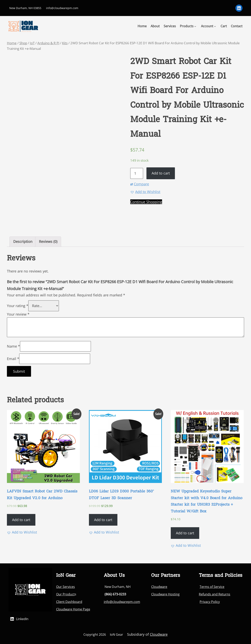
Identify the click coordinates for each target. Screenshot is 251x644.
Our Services (66, 587)
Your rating (18, 306)
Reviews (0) (48, 241)
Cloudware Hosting (165, 594)
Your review (18, 314)
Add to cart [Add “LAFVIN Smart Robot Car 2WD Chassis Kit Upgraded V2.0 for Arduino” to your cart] (21, 520)
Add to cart (161, 173)
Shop (23, 43)
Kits (65, 43)
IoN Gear (117, 635)
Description (23, 241)
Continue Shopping (146, 202)
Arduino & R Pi (48, 43)
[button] (145, 192)
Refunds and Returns (215, 594)
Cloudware (159, 587)
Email (13, 359)
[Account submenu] (215, 26)
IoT (32, 43)
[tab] (23, 242)
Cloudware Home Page (73, 609)
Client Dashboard (69, 602)
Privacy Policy (210, 602)
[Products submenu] (195, 26)
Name (13, 346)
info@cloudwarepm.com (122, 602)
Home (12, 43)
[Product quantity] (137, 173)
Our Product (65, 594)
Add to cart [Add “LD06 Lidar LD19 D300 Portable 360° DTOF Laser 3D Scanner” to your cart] (103, 520)
